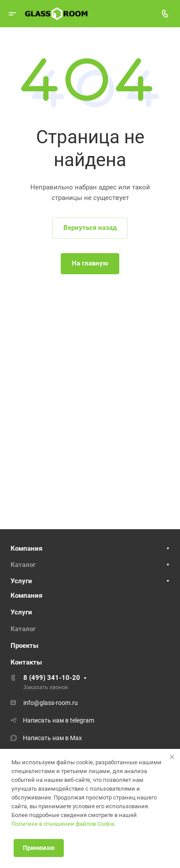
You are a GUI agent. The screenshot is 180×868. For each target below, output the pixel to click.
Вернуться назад (90, 228)
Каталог (23, 565)
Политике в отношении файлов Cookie (63, 824)
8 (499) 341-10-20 (52, 678)
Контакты (26, 662)
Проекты (24, 646)
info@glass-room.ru (51, 703)
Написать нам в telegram (59, 720)
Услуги (21, 581)
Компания (26, 548)
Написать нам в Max (52, 738)
